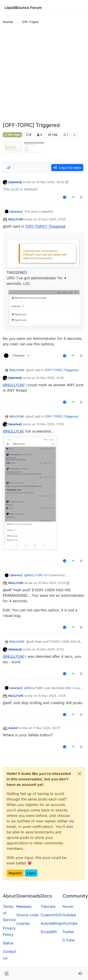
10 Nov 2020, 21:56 (52, 696)
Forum (68, 906)
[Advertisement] (43, 73)
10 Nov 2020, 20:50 (51, 182)
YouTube (70, 923)
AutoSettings (52, 923)
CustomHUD (51, 915)
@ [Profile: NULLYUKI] (14, 385)
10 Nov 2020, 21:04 (52, 219)
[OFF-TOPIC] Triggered (45, 226)
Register (15, 873)
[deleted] (15, 182)
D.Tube (68, 940)
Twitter (68, 932)
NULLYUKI (16, 219)
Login (31, 873)
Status (8, 943)
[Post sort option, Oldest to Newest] (9, 168)
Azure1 (13, 728)
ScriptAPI (49, 932)
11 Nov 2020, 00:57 (47, 728)
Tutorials (48, 906)
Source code (27, 915)
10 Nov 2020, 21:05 (50, 378)
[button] (7, 974)
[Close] (79, 774)
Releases (24, 906)
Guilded (69, 915)
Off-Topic (12, 135)
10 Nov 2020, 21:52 (50, 649)
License (23, 923)
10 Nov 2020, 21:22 (52, 583)
